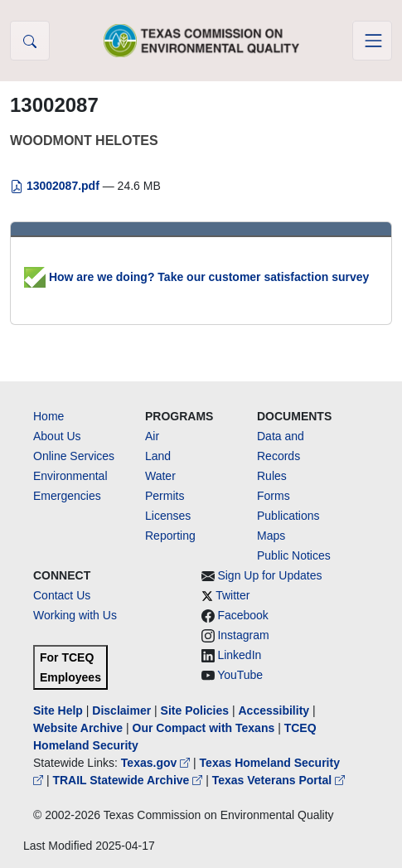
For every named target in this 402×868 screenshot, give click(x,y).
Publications (288, 516)
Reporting (170, 536)
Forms (274, 496)
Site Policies (195, 710)
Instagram (243, 635)
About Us (57, 436)
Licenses (168, 516)
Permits (165, 496)
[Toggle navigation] (372, 41)
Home (48, 416)
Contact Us (62, 595)
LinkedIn (239, 655)
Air (152, 436)
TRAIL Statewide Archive (129, 780)
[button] (30, 41)
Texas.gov (157, 763)
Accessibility (275, 710)
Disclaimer (121, 710)
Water (160, 476)
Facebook (242, 615)
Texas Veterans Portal (278, 780)
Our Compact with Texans (204, 728)
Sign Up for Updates (269, 575)
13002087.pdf (56, 186)
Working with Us (75, 615)
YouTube (240, 675)
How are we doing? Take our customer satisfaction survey (196, 277)
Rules (272, 476)
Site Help (58, 710)
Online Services (74, 456)
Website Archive (78, 728)
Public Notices (294, 555)
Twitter (232, 595)
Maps (271, 536)
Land (158, 456)
